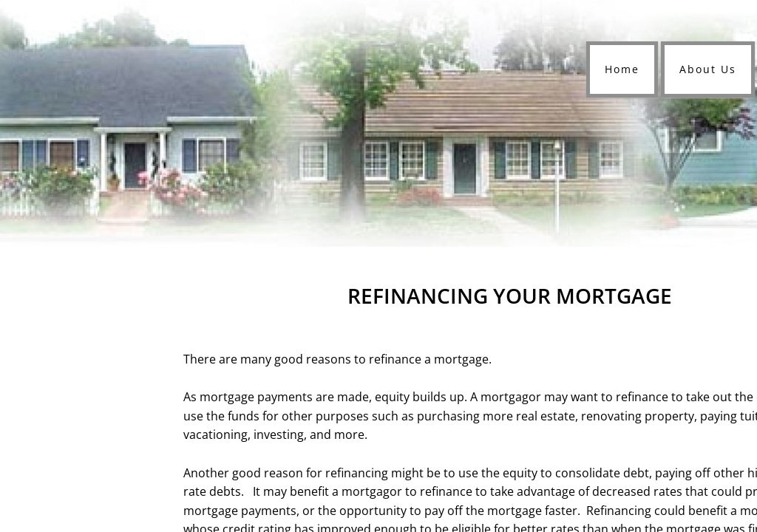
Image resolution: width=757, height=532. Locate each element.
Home (622, 69)
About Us (708, 69)
